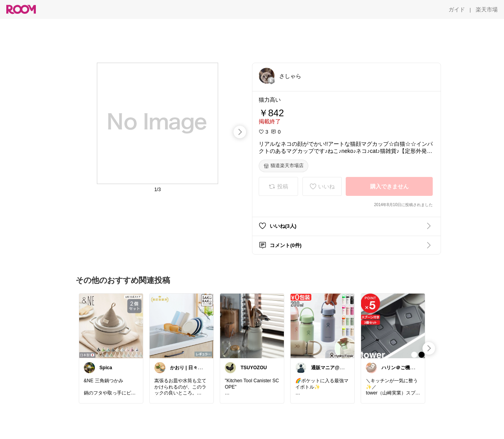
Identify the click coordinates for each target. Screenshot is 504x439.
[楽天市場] (487, 9)
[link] (111, 326)
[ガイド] (457, 9)
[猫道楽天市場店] (283, 166)
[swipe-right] (240, 132)
